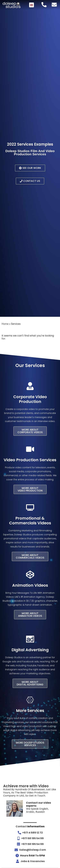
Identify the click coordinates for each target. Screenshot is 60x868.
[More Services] (30, 700)
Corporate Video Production (30, 399)
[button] (32, 5)
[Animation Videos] (30, 575)
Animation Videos (30, 585)
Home (5, 324)
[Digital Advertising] (30, 639)
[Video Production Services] (30, 449)
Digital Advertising (30, 650)
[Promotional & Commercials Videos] (30, 508)
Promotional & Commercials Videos (30, 521)
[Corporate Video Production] (30, 386)
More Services (30, 711)
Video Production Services (30, 460)
